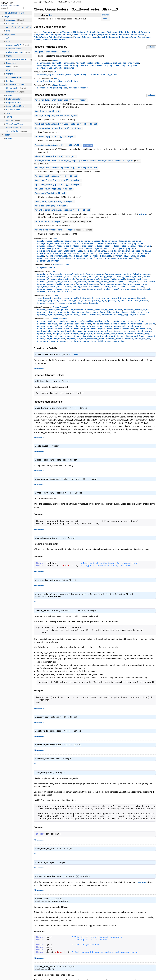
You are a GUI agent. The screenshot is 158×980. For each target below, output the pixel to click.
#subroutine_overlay (48, 266)
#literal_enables (112, 63)
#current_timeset (47, 319)
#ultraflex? (144, 295)
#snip (141, 292)
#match (87, 260)
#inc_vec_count (45, 336)
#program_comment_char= (50, 292)
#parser (141, 260)
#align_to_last (104, 328)
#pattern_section (65, 290)
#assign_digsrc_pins (48, 247)
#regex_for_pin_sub (82, 341)
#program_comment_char (135, 290)
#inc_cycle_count (132, 333)
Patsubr (142, 35)
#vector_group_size (61, 349)
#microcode (128, 336)
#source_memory (45, 295)
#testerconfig (67, 68)
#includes (94, 75)
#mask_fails (75, 260)
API (55, 72)
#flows (148, 250)
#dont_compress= (120, 331)
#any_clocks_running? (61, 279)
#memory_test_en (79, 66)
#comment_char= (62, 282)
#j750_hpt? (132, 287)
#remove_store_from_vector (92, 263)
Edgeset (136, 32)
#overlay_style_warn (124, 260)
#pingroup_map (92, 339)
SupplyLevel (99, 37)
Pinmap (77, 37)
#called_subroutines (106, 247)
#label (41, 260)
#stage (121, 344)
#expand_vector (45, 333)
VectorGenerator (60, 86)
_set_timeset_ (45, 304)
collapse (151, 47)
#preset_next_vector (125, 339)
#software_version (47, 68)
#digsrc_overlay (46, 250)
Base (51, 15)
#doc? (147, 282)
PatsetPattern (122, 35)
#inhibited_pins (80, 336)
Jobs (69, 35)
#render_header (64, 344)
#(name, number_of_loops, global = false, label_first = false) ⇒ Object (85, 163)
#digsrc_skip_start (83, 250)
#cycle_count (66, 331)
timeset (41, 309)
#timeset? (95, 321)
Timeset (37, 40)
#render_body (142, 341)
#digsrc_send (64, 250)
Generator (47, 32)
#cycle (123, 247)
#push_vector (44, 341)
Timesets (46, 40)
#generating (80, 75)
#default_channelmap (63, 63)
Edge (122, 32)
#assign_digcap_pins (130, 245)
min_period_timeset (80, 307)
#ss (84, 295)
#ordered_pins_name (72, 339)
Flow (36, 35)
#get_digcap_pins (127, 252)
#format (59, 333)
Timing (56, 79)
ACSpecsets (66, 32)
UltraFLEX (75, 363)
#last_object (98, 336)
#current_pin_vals (47, 331)
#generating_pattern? (62, 284)
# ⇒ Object (52, 52)
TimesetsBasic (59, 40)
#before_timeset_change (50, 316)
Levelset (84, 35)
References (87, 37)
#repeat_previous (117, 263)
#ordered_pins (144, 336)
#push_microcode (66, 263)
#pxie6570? (95, 292)
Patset (112, 35)
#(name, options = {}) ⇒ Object (63, 213)
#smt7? (124, 292)
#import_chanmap (62, 258)
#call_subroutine (84, 247)
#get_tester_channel (95, 255)
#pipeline (106, 339)
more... (106, 19)
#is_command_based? (84, 287)
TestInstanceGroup (128, 37)
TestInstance (112, 37)
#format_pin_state (75, 333)
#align (90, 328)
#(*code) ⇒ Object (50, 196)
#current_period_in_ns (136, 316)
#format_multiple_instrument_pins (56, 252)
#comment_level (64, 75)
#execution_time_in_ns (143, 331)
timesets (82, 309)
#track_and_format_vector (51, 347)
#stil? (116, 295)
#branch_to (67, 247)
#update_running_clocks (50, 297)
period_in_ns (99, 307)
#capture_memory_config (118, 279)
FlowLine (44, 35)
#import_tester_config (85, 258)
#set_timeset (81, 321)
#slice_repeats (111, 292)
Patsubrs (53, 37)
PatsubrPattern (41, 37)
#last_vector (114, 336)
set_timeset (142, 307)
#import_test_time (137, 284)
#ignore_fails (143, 255)
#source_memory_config (68, 295)
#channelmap (44, 63)
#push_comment (145, 339)
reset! (130, 307)
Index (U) (37, 2)
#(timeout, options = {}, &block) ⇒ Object (67, 170)
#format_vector (85, 252)
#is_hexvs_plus (107, 258)
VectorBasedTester (61, 270)
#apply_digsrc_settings (78, 245)
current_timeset (136, 304)
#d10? (84, 282)
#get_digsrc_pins (47, 255)
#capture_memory (94, 279)
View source (39, 377)
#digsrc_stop (119, 250)
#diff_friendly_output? (129, 282)
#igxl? (122, 284)
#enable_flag (135, 250)
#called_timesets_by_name (99, 316)
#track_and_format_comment (141, 344)
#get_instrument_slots (70, 255)
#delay (81, 319)
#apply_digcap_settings (50, 245)
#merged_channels (102, 260)
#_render (42, 328)
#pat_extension (45, 290)
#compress (43, 89)
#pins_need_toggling (87, 290)
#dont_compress (101, 331)
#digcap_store (136, 247)
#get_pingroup (113, 333)
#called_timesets (74, 316)
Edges (128, 32)
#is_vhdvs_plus (141, 258)
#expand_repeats (58, 89)
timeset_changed (67, 309)
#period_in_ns (45, 321)
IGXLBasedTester (64, 2)
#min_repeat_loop (99, 66)
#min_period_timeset (118, 319)
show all (106, 15)
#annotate (43, 279)
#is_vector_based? (106, 287)
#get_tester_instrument (121, 255)
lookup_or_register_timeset (52, 307)
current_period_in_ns (114, 304)
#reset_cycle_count (105, 344)
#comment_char (45, 282)
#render (129, 341)
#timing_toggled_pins (66, 82)
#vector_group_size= (85, 349)
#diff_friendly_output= (102, 282)
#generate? (43, 284)
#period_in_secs (63, 321)
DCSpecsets (112, 32)
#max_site (63, 66)
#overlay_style (109, 75)
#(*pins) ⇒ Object (49, 225)
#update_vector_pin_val (137, 347)
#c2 (82, 279)
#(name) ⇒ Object (54, 192)
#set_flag (134, 263)
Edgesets (145, 32)
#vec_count (43, 349)
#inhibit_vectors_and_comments (54, 287)
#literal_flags (131, 63)
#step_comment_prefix (99, 295)
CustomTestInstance (96, 32)
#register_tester (47, 272)
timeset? (52, 309)
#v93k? (68, 297)
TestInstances (144, 37)
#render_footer (45, 344)
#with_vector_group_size (111, 349)
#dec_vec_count (83, 331)
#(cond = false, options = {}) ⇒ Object (67, 126)
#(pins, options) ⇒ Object (56, 117)
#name (152, 287)
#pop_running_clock (111, 290)
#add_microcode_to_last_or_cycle (67, 328)
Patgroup (93, 35)
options (142, 217)
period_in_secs (116, 307)
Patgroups (103, 35)
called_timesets (63, 304)
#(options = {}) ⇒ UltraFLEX (58, 147)
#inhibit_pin (62, 336)
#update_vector (115, 347)
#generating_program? (88, 284)
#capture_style (45, 75)
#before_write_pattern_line (129, 328)
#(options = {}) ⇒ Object (55, 138)
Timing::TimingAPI (60, 313)
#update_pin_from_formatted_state (86, 347)
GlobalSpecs (55, 35)
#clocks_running (141, 279)
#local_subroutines (57, 260)
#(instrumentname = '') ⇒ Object (61, 101)
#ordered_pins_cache (48, 339)
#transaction (128, 295)
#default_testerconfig (88, 63)
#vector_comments (78, 89)
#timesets (107, 321)
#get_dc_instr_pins (105, 252)
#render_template (83, 344)
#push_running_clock (76, 292)
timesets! (94, 309)
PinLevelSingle (65, 37)
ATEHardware (79, 32)
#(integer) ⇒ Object (51, 209)
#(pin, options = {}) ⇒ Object (59, 130)
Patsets (133, 35)
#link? (144, 287)
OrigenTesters (49, 2)
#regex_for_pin (61, 341)
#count (119, 316)
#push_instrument (47, 263)
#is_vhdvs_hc (124, 258)
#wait (142, 321)
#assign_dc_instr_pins (105, 245)
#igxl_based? (44, 258)
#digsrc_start (103, 250)
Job (64, 35)
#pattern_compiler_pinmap (124, 66)
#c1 (77, 279)
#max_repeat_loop (47, 66)
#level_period (45, 82)
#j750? (121, 287)
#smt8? (133, 292)
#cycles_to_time (66, 319)
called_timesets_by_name (87, 304)
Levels (75, 35)
